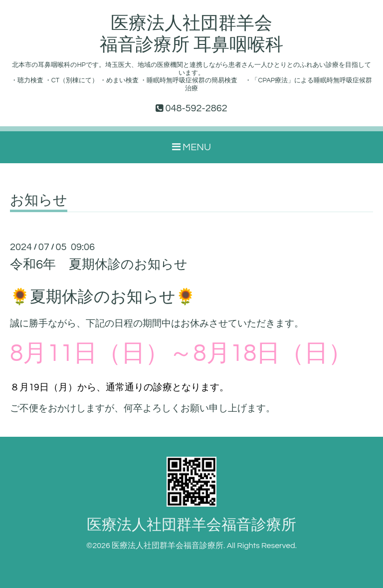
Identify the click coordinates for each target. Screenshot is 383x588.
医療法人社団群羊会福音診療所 (191, 525)
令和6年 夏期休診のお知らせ (99, 265)
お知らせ (39, 201)
